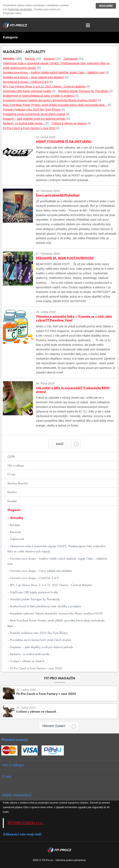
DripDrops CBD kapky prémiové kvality (34, 592)
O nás (11, 474)
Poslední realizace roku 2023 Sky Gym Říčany (38, 633)
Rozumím (106, 6)
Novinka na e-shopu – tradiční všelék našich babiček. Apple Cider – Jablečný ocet (57, 561)
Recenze (15, 532)
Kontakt (12, 501)
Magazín (14, 510)
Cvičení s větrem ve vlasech (27, 661)
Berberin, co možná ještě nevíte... (30, 654)
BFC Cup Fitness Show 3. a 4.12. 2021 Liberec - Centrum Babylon (51, 585)
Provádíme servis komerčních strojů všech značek (40, 640)
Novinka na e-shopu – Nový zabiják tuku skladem (41, 571)
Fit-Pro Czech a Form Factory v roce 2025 (36, 668)
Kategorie (10, 37)
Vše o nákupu (16, 465)
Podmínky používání (20, 9)
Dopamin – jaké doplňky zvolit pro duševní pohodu (41, 647)
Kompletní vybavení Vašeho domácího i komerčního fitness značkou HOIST (56, 613)
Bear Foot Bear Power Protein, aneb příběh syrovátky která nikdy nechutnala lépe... (56, 623)
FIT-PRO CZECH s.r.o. (26, 823)
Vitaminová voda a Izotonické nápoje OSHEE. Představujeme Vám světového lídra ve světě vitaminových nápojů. (56, 549)
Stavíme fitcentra (18, 483)
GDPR (11, 457)
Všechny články (56, 726)
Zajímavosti (17, 539)
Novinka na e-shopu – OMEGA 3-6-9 (34, 578)
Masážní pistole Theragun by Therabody (35, 599)
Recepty (15, 525)
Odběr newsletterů (17, 795)
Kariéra (12, 492)
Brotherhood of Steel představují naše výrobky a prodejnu (45, 606)
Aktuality (16, 518)
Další (64, 444)
